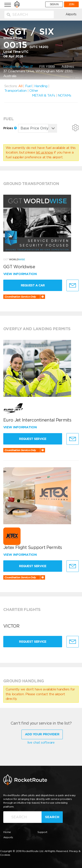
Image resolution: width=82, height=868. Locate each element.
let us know (44, 152)
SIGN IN (54, 4)
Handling (41, 86)
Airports (71, 14)
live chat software (41, 743)
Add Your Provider (42, 734)
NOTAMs (64, 95)
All (20, 86)
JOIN (71, 4)
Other (34, 91)
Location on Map (18, 67)
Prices (10, 128)
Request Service (33, 439)
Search (52, 817)
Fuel (28, 86)
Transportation (15, 91)
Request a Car (33, 285)
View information (20, 274)
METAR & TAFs (44, 95)
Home (7, 832)
